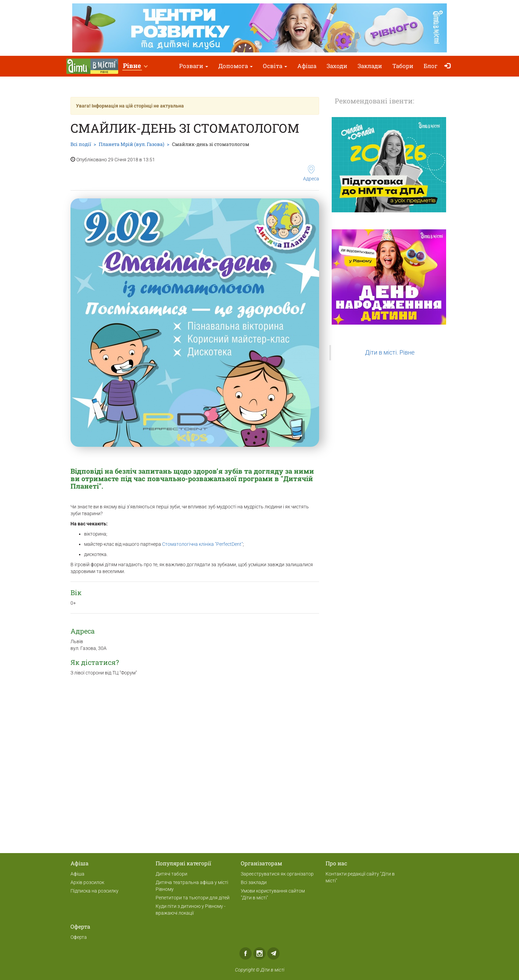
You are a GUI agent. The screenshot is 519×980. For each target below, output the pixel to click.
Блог (431, 66)
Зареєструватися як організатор (277, 874)
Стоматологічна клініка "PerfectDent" (202, 544)
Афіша (307, 66)
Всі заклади (254, 882)
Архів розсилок (87, 882)
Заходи (337, 66)
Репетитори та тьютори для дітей (193, 898)
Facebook (246, 953)
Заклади (370, 66)
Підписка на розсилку (95, 891)
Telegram (273, 953)
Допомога (235, 66)
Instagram (259, 953)
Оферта (79, 937)
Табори (403, 66)
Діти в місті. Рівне (390, 353)
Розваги (194, 66)
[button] (135, 66)
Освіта (275, 66)
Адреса (311, 173)
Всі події (81, 144)
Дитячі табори (171, 874)
